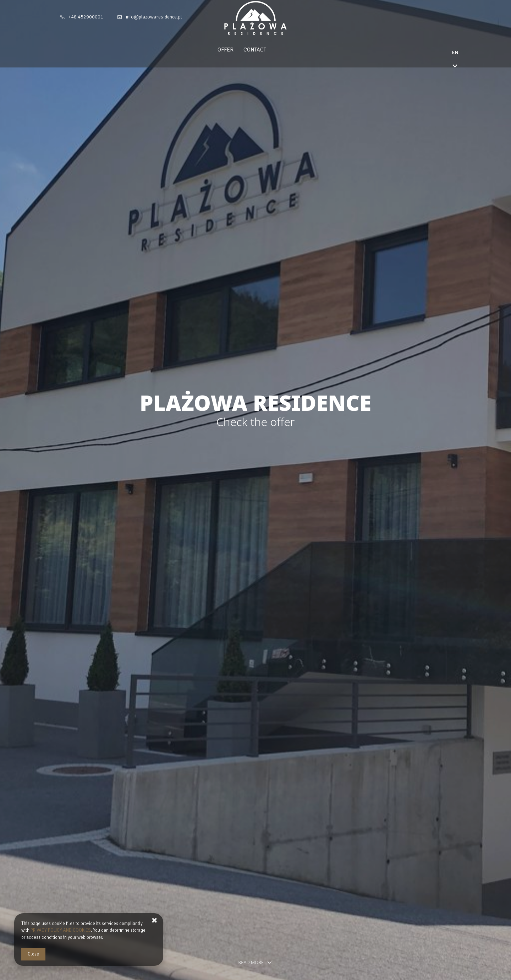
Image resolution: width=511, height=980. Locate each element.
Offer (239, 50)
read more (256, 962)
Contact (269, 50)
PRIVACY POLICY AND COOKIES (61, 930)
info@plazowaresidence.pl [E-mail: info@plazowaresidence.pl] (154, 17)
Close (33, 954)
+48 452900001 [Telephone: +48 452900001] (86, 17)
